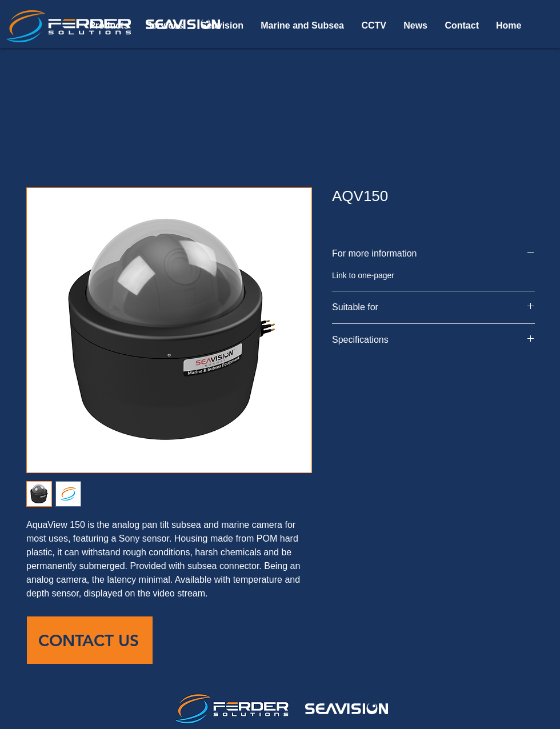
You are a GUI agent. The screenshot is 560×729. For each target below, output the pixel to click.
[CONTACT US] (90, 640)
